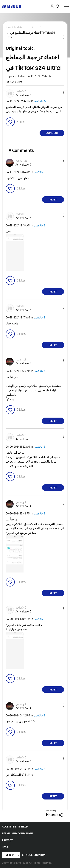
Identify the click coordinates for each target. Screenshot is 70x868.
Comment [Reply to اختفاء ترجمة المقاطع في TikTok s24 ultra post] (52, 133)
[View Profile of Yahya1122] (21, 161)
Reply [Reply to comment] (53, 200)
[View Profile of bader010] (21, 92)
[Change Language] (11, 855)
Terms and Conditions (18, 834)
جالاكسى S (40, 101)
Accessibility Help (15, 827)
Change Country (34, 855)
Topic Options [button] (57, 37)
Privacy (7, 840)
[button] (58, 92)
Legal (6, 847)
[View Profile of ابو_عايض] (21, 360)
